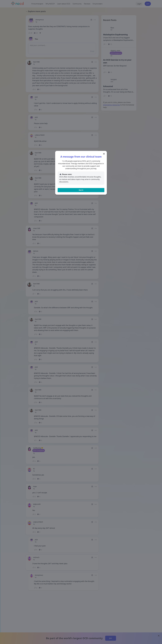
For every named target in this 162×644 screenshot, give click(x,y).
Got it (81, 190)
